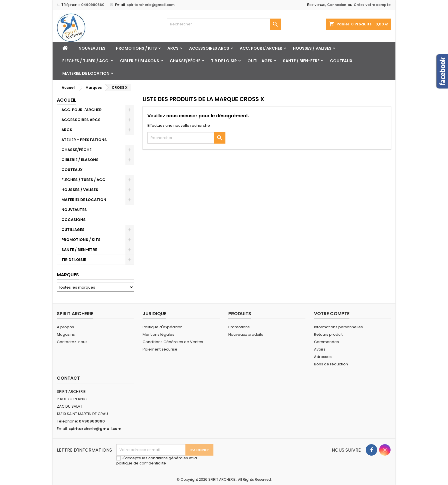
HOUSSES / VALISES (312, 48)
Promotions (239, 327)
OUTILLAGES (260, 61)
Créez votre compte (372, 5)
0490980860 (93, 5)
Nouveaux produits (246, 334)
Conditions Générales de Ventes (173, 342)
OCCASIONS (74, 220)
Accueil (67, 100)
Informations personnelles (338, 327)
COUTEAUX (341, 61)
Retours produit (328, 334)
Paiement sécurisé (160, 349)
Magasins (66, 334)
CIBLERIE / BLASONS (140, 61)
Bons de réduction (331, 364)
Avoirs (320, 349)
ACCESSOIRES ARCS (209, 48)
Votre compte (332, 314)
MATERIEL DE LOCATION (86, 73)
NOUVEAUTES (92, 48)
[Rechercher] (224, 24)
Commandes (326, 342)
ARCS (173, 48)
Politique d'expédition (163, 327)
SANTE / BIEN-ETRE (301, 61)
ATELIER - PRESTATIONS (84, 140)
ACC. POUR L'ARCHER (261, 48)
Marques (68, 275)
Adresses (323, 357)
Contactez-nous (72, 342)
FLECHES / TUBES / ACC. (86, 61)
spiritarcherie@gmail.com (151, 5)
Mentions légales (158, 334)
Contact (68, 378)
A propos (65, 327)
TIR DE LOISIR (224, 61)
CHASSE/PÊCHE (185, 61)
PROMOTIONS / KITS (136, 48)
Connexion (337, 5)
